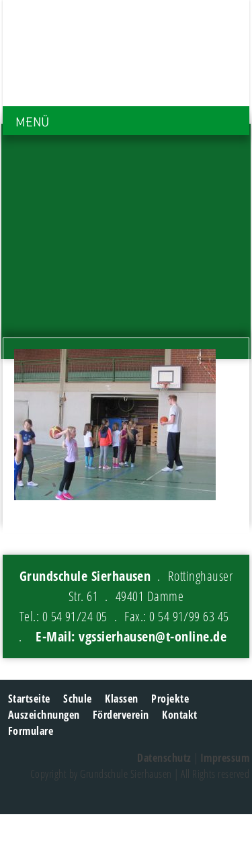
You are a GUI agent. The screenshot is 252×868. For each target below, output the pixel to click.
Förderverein (121, 715)
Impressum (225, 758)
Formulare (31, 731)
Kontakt (179, 715)
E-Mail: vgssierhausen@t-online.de (131, 636)
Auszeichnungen (44, 715)
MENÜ (32, 122)
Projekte (170, 699)
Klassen (121, 699)
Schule (78, 699)
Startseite (29, 699)
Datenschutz (164, 758)
